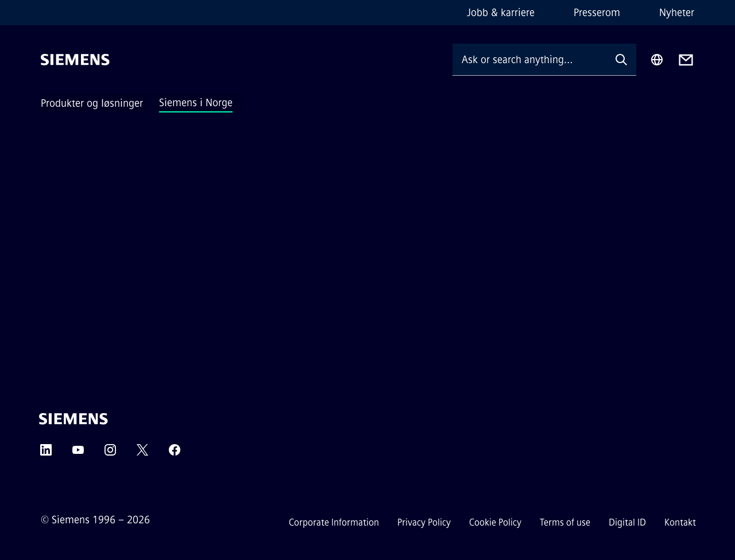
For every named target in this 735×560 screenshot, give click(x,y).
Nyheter (677, 13)
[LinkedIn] (46, 454)
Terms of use (565, 522)
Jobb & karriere (501, 13)
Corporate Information (334, 522)
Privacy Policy (424, 522)
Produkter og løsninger (92, 103)
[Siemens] (75, 60)
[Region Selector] (657, 60)
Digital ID (627, 522)
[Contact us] (686, 60)
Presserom (597, 13)
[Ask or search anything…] (529, 59)
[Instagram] (110, 454)
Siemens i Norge (196, 103)
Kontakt (680, 522)
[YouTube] (78, 454)
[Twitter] (142, 454)
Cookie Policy (495, 522)
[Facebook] (175, 454)
